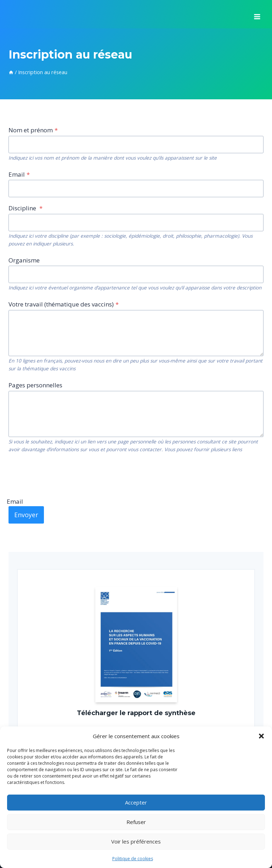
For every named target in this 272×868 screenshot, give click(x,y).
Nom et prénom (33, 130)
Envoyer (26, 515)
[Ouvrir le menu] (257, 14)
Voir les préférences (136, 841)
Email (19, 174)
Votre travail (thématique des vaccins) (64, 304)
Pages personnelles (35, 385)
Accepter (136, 802)
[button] (261, 736)
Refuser (136, 822)
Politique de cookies (133, 859)
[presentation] (62, 475)
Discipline (25, 208)
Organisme (24, 260)
